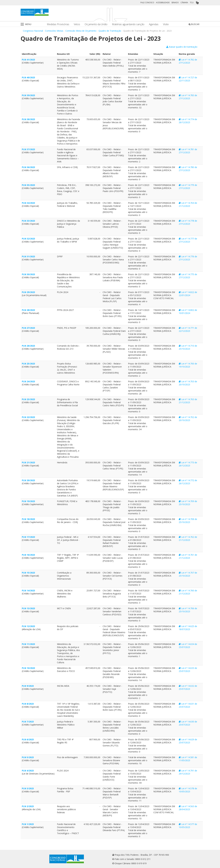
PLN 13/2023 (28, 608)
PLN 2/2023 (28, 806)
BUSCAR (194, 24)
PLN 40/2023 (28, 77)
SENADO (175, 3)
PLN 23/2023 (28, 399)
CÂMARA (184, 3)
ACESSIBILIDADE (163, 3)
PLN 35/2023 (28, 185)
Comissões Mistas (54, 31)
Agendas (154, 24)
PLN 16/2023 (28, 555)
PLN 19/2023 (28, 501)
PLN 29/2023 (28, 292)
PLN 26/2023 (28, 346)
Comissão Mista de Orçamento (81, 31)
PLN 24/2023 (28, 381)
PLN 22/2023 (28, 417)
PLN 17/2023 (28, 537)
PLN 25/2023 (28, 364)
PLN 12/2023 (28, 626)
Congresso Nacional (33, 31)
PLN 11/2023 (28, 644)
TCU (192, 3)
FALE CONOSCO (147, 3)
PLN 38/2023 (28, 119)
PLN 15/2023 (28, 573)
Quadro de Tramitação (110, 31)
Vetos (77, 24)
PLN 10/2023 (28, 668)
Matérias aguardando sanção (128, 24)
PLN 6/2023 (28, 739)
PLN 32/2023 (28, 239)
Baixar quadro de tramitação (182, 47)
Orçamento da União (96, 24)
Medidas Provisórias (58, 24)
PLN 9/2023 (28, 686)
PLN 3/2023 (28, 788)
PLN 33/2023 (28, 221)
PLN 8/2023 (28, 704)
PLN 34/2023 (28, 203)
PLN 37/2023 (28, 149)
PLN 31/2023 (28, 256)
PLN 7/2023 (28, 722)
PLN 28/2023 (28, 310)
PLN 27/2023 (28, 328)
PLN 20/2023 (28, 480)
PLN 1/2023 (28, 824)
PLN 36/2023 (28, 167)
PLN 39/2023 (28, 95)
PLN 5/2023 (28, 757)
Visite (166, 24)
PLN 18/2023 (28, 519)
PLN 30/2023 (28, 274)
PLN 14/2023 (28, 590)
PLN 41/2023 (28, 60)
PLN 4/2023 (28, 771)
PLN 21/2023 (28, 462)
